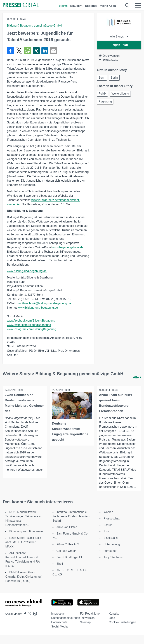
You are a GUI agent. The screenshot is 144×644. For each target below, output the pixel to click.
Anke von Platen (67, 527)
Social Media (60, 627)
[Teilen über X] (19, 51)
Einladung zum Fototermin (26, 532)
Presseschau (112, 519)
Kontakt (114, 614)
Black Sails (110, 538)
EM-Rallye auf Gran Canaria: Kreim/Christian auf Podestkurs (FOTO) (23, 577)
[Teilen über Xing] (36, 51)
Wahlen (108, 512)
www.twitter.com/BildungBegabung (29, 325)
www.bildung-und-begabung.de (27, 271)
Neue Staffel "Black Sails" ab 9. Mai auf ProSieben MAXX (24, 542)
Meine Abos (108, 6)
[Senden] (53, 51)
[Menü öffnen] (138, 5)
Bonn (102, 78)
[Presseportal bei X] (29, 614)
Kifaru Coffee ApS (68, 545)
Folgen (119, 45)
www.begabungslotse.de (68, 247)
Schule (108, 525)
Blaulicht (76, 6)
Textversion (87, 618)
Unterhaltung (112, 545)
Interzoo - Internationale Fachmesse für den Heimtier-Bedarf (71, 517)
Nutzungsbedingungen (66, 618)
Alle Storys (119, 37)
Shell (60, 564)
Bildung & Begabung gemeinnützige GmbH (34, 26)
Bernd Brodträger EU (70, 557)
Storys (63, 6)
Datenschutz (59, 622)
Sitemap (85, 622)
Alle (137, 377)
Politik (102, 94)
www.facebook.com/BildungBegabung (31, 321)
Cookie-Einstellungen (122, 622)
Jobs (112, 618)
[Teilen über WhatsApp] (28, 51)
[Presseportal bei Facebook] (24, 614)
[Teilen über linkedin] (45, 51)
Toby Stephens (113, 557)
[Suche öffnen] (127, 5)
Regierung (105, 101)
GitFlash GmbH (66, 551)
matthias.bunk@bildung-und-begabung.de (44, 303)
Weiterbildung (120, 94)
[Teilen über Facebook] (10, 51)
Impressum (58, 614)
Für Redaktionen (91, 614)
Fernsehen (110, 551)
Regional (91, 6)
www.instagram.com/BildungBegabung (32, 329)
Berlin (114, 78)
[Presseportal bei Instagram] (34, 614)
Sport (107, 532)
